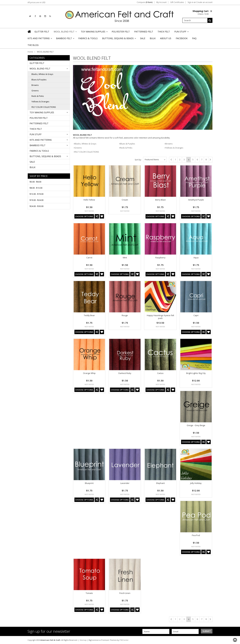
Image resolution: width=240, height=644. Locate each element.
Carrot (89, 258)
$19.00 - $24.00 (37, 200)
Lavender (125, 483)
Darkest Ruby (125, 373)
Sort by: (138, 160)
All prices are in (37, 2)
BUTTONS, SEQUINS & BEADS (119, 39)
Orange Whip (89, 373)
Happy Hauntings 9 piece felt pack (160, 317)
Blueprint (89, 483)
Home (30, 52)
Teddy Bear (89, 315)
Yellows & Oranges (40, 102)
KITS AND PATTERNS (40, 39)
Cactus (160, 373)
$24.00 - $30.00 (37, 206)
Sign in (190, 2)
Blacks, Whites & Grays (42, 74)
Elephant (160, 483)
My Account (161, 2)
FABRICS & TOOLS (88, 38)
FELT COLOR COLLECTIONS (44, 107)
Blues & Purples (39, 80)
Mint (125, 258)
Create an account (204, 2)
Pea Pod (196, 535)
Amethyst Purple (196, 200)
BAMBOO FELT (65, 39)
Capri (196, 315)
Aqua (196, 258)
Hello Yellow (89, 200)
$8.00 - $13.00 (36, 188)
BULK (153, 38)
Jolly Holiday (196, 483)
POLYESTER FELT (121, 32)
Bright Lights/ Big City (196, 373)
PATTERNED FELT (144, 32)
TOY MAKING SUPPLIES (94, 33)
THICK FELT (164, 32)
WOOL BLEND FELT (65, 33)
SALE (143, 38)
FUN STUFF (181, 33)
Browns (35, 85)
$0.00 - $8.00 (35, 182)
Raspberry (160, 258)
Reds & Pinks (38, 96)
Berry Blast (160, 200)
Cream (125, 200)
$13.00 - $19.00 (37, 194)
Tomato (89, 593)
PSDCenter (124, 640)
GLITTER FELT (42, 32)
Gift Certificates (177, 2)
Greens (35, 91)
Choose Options (84, 216)
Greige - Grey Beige (196, 425)
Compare (145, 2)
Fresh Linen (125, 593)
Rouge (125, 315)
